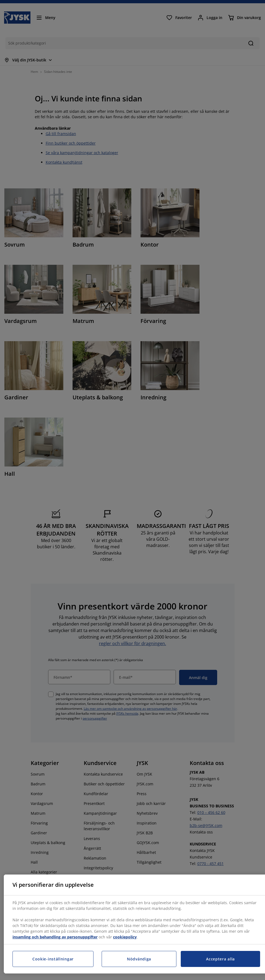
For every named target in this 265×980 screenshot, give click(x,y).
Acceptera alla (220, 959)
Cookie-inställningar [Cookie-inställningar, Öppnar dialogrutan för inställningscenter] (53, 959)
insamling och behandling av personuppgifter (55, 937)
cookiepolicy (125, 937)
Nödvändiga (139, 959)
